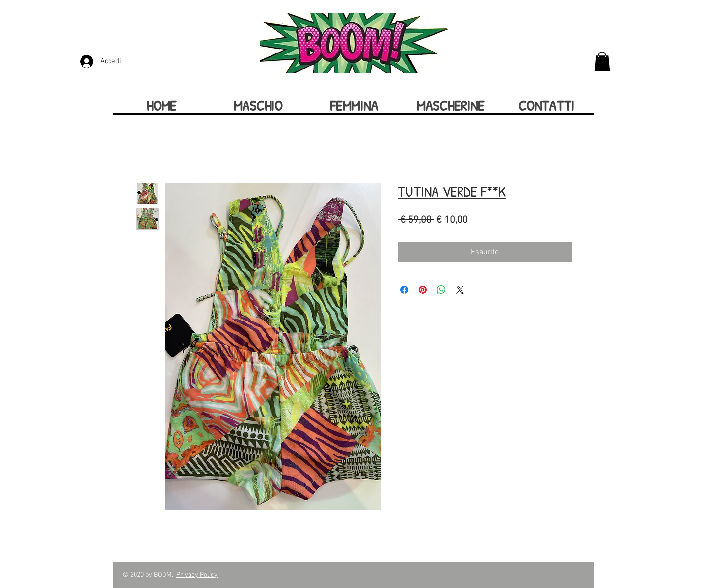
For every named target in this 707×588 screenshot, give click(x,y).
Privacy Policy (197, 575)
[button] (602, 61)
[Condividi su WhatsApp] (441, 290)
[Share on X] (460, 290)
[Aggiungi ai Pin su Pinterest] (423, 290)
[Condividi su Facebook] (404, 290)
